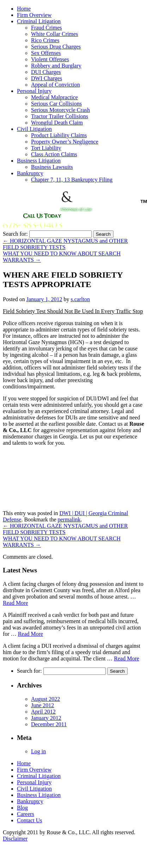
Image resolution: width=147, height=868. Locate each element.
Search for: (15, 234)
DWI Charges (47, 78)
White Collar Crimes (54, 34)
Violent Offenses (50, 59)
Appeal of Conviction (56, 85)
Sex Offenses (46, 53)
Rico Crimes (45, 40)
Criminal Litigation (39, 21)
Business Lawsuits (52, 167)
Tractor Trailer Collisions (60, 116)
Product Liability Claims (59, 135)
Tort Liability (46, 148)
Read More (16, 603)
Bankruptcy (30, 173)
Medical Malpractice (54, 97)
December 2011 (49, 724)
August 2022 (45, 699)
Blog (22, 808)
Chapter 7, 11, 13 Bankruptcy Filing (72, 180)
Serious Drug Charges (56, 47)
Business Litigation (39, 161)
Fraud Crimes (47, 28)
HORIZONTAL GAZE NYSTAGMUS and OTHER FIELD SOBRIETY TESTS (65, 244)
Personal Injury (34, 91)
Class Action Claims (54, 154)
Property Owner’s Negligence (65, 142)
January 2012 (46, 718)
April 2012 (43, 712)
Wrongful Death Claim (57, 123)
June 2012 (42, 705)
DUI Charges (46, 72)
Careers (26, 814)
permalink (69, 519)
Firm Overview (34, 15)
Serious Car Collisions (56, 104)
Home (24, 9)
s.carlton (80, 299)
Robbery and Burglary (56, 66)
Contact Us (30, 820)
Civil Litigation (34, 129)
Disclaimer (15, 839)
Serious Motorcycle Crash (60, 110)
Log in (38, 751)
